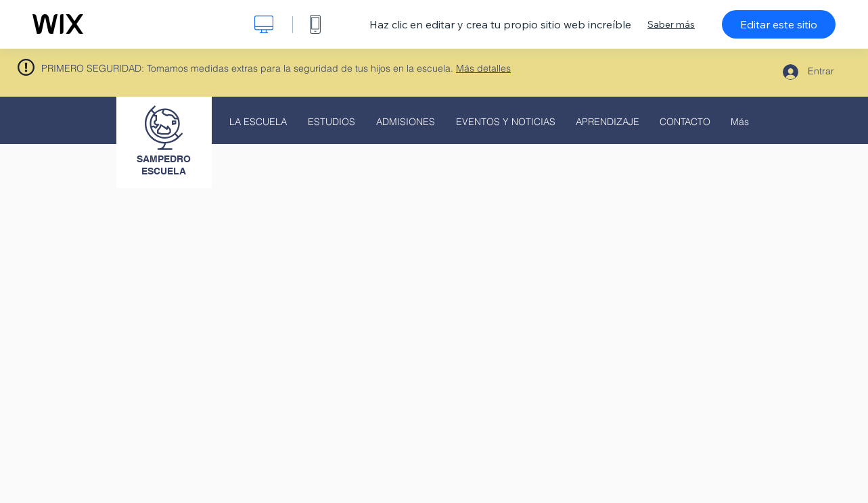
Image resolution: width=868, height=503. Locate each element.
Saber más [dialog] (671, 24)
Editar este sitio (779, 24)
